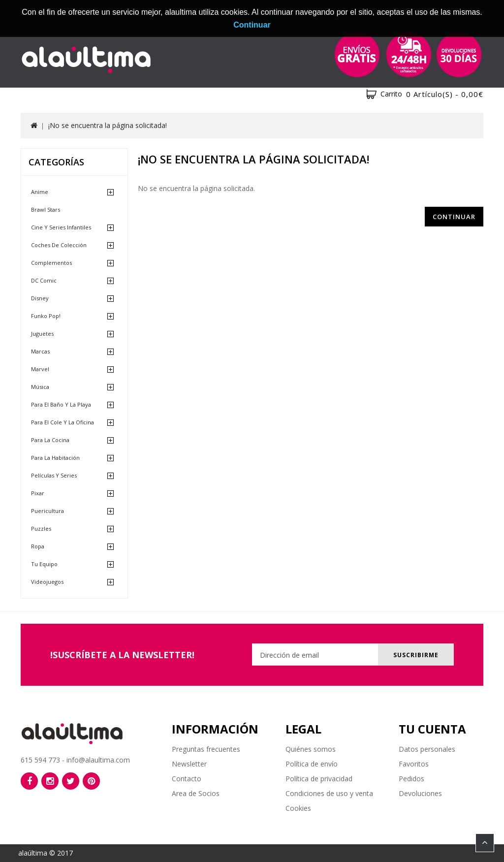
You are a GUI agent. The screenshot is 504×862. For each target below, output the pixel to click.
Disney (40, 298)
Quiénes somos (311, 749)
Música (40, 387)
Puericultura (47, 511)
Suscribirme (416, 655)
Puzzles (41, 528)
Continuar (454, 217)
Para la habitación (55, 458)
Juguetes (42, 334)
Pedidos (411, 779)
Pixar (38, 493)
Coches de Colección (59, 245)
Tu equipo (44, 564)
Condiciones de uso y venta (329, 793)
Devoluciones (420, 793)
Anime (40, 192)
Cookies (298, 808)
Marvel (40, 369)
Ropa (38, 546)
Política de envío (312, 764)
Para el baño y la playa (61, 404)
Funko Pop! (46, 316)
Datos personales (427, 749)
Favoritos (414, 764)
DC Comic (44, 280)
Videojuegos (47, 582)
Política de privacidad (319, 779)
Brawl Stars (46, 209)
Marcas (40, 351)
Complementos (51, 263)
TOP (485, 843)
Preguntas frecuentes (206, 749)
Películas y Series (54, 475)
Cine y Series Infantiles (61, 227)
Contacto (187, 779)
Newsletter (189, 764)
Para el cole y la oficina (63, 422)
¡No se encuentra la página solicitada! (108, 125)
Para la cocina (50, 440)
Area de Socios (196, 793)
